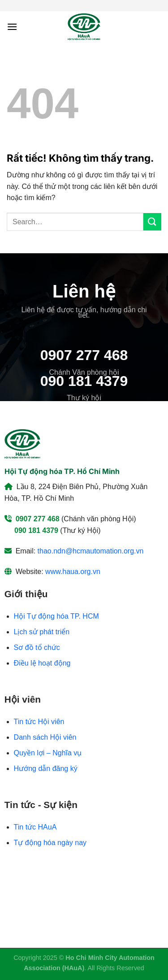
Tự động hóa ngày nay (50, 843)
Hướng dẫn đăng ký (46, 769)
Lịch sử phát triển (42, 632)
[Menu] (12, 27)
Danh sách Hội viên (45, 737)
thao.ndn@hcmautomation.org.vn (91, 551)
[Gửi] (152, 222)
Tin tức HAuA (35, 827)
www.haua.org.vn (73, 572)
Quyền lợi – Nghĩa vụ (48, 753)
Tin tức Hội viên (39, 722)
